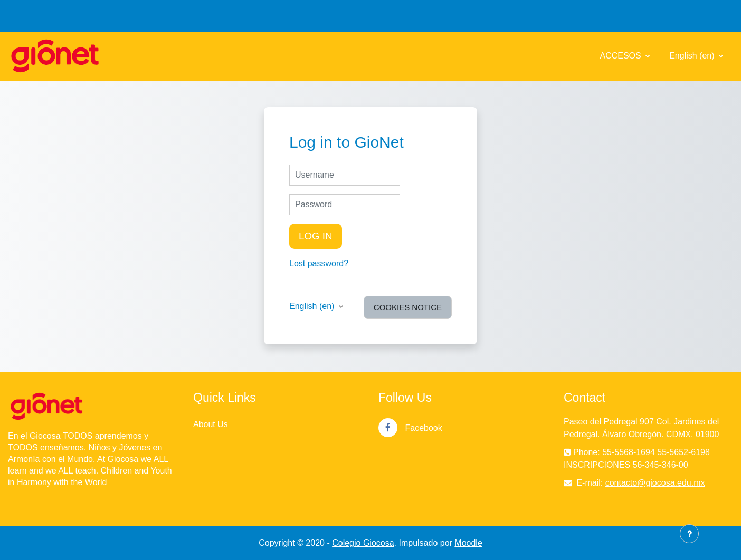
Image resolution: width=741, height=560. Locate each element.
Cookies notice (408, 307)
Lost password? (319, 263)
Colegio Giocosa (363, 543)
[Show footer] (689, 534)
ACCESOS (621, 56)
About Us (211, 424)
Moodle (468, 543)
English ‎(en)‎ (693, 56)
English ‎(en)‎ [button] (313, 306)
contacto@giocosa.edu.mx (655, 483)
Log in (316, 236)
